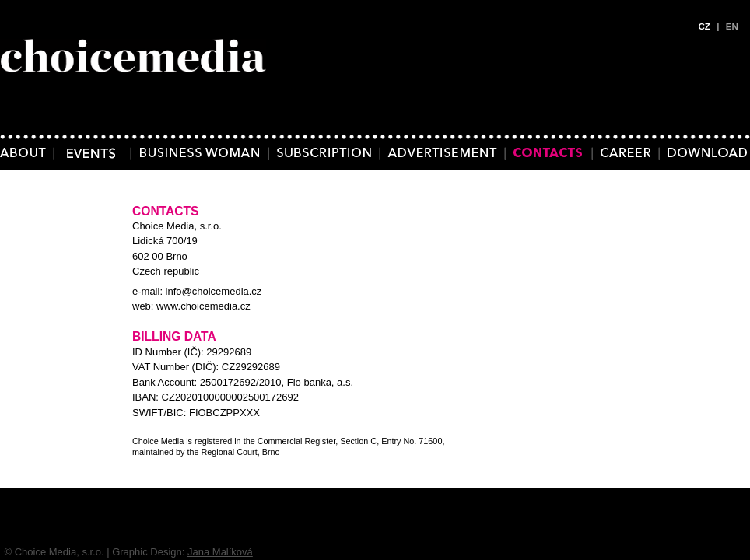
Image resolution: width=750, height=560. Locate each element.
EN (732, 26)
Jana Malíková (220, 552)
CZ (704, 26)
